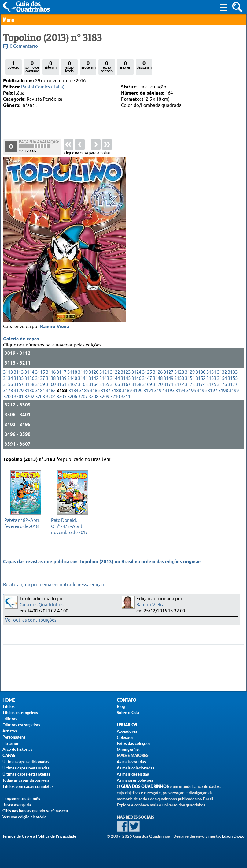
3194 (180, 391)
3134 (8, 378)
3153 (211, 378)
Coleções (125, 737)
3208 (94, 397)
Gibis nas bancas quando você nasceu (35, 811)
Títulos (9, 706)
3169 (147, 385)
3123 (126, 372)
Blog (121, 706)
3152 (201, 378)
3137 (40, 378)
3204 (51, 397)
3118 (72, 372)
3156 (8, 385)
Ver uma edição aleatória (24, 817)
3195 (191, 391)
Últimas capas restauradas (26, 768)
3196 (202, 391)
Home (9, 700)
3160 (51, 385)
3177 (233, 385)
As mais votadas (131, 762)
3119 (83, 372)
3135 (19, 378)
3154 (222, 378)
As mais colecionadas (136, 768)
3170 (158, 385)
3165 (104, 385)
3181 (40, 391)
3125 (147, 372)
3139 (61, 378)
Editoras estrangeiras (21, 725)
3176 (222, 385)
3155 (233, 378)
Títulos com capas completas (28, 786)
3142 (94, 378)
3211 (126, 397)
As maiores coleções (135, 780)
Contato (127, 700)
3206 (72, 397)
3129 (190, 372)
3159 (40, 385)
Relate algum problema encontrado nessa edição (54, 585)
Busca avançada (17, 805)
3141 (83, 378)
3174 (201, 385)
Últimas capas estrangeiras (26, 774)
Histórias (11, 743)
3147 (147, 378)
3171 (168, 385)
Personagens (14, 737)
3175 (211, 385)
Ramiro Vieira (55, 327)
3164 (94, 385)
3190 (138, 391)
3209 (104, 397)
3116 (51, 372)
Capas (9, 756)
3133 (233, 372)
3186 (95, 391)
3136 (29, 378)
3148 (158, 378)
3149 (168, 378)
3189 (127, 391)
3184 (73, 391)
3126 (158, 372)
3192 (159, 391)
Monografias (128, 750)
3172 (179, 385)
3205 (61, 397)
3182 (51, 391)
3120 (94, 372)
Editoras (10, 719)
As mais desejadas (133, 774)
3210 (115, 397)
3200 (8, 397)
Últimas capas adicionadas (26, 762)
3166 (115, 385)
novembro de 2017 (71, 526)
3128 (179, 372)
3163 (83, 385)
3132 (222, 372)
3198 (223, 391)
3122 (115, 372)
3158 (29, 385)
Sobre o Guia (128, 713)
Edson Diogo (233, 836)
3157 (19, 385)
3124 (136, 372)
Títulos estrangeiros (20, 713)
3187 (105, 391)
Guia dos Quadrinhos (42, 605)
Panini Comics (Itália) (43, 87)
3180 (29, 391)
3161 (61, 385)
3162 (72, 385)
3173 (190, 385)
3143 (104, 378)
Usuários (127, 725)
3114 (29, 372)
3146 (136, 378)
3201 (19, 397)
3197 (212, 391)
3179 (19, 391)
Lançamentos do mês (21, 799)
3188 (116, 391)
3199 (234, 391)
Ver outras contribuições (31, 620)
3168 (136, 385)
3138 (51, 378)
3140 (72, 378)
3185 (84, 391)
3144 (115, 378)
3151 (190, 378)
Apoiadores (127, 731)
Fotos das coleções (134, 743)
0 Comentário (24, 46)
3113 (8, 372)
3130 (201, 372)
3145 (126, 378)
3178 (8, 391)
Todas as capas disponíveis (26, 780)
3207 (83, 397)
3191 (148, 391)
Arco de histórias (17, 749)
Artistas (10, 731)
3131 (211, 372)
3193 (170, 391)
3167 (126, 385)
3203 (40, 397)
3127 (168, 372)
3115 (40, 372)
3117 (61, 372)
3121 (104, 372)
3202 (29, 397)
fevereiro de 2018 (24, 523)
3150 (179, 378)
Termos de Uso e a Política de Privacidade (39, 836)
